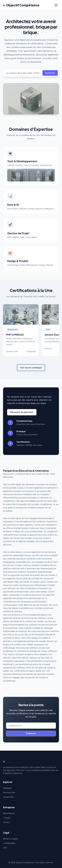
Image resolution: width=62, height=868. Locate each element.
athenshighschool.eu (22, 555)
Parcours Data (9, 792)
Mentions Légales (11, 839)
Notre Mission (9, 813)
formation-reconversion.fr (25, 491)
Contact (6, 822)
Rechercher (50, 73)
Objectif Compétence (21, 5)
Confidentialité (9, 843)
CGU (5, 848)
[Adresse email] (31, 726)
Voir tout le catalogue (31, 368)
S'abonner (31, 733)
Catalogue (7, 788)
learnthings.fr (9, 664)
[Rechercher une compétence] (23, 73)
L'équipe (7, 818)
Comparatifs (8, 797)
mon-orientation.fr (49, 525)
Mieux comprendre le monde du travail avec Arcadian (26, 595)
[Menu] (56, 5)
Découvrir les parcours (22, 412)
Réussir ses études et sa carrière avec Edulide (23, 621)
